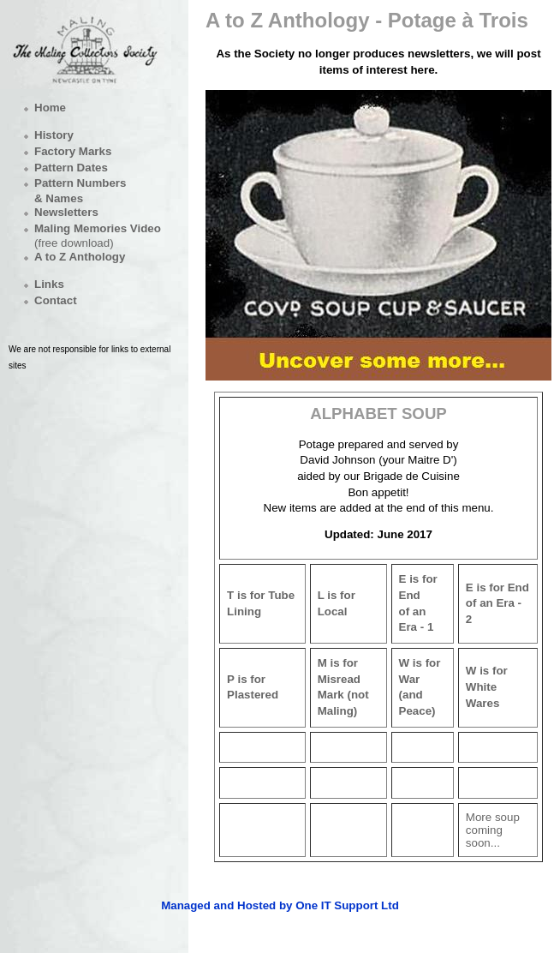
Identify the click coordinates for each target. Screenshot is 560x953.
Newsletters (66, 212)
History (54, 135)
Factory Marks (73, 151)
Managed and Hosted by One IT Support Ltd (280, 905)
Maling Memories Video (98, 228)
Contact (56, 300)
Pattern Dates (71, 168)
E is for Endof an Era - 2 (497, 603)
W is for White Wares (487, 686)
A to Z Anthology (80, 257)
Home (50, 108)
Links (49, 284)
